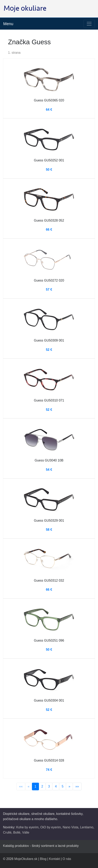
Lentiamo (87, 827)
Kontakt (54, 859)
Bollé (17, 832)
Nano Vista (70, 827)
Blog (43, 859)
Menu (8, 24)
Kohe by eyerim (27, 827)
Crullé (7, 832)
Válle (26, 832)
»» (77, 786)
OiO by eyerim (51, 827)
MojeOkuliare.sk (26, 859)
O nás (67, 859)
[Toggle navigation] (89, 24)
